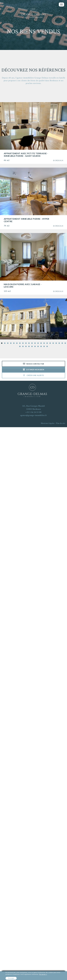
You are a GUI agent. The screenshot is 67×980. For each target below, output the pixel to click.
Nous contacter (34, 364)
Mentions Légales (48, 423)
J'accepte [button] (11, 978)
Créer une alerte (33, 375)
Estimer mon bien (33, 370)
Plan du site (61, 423)
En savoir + (43, 974)
